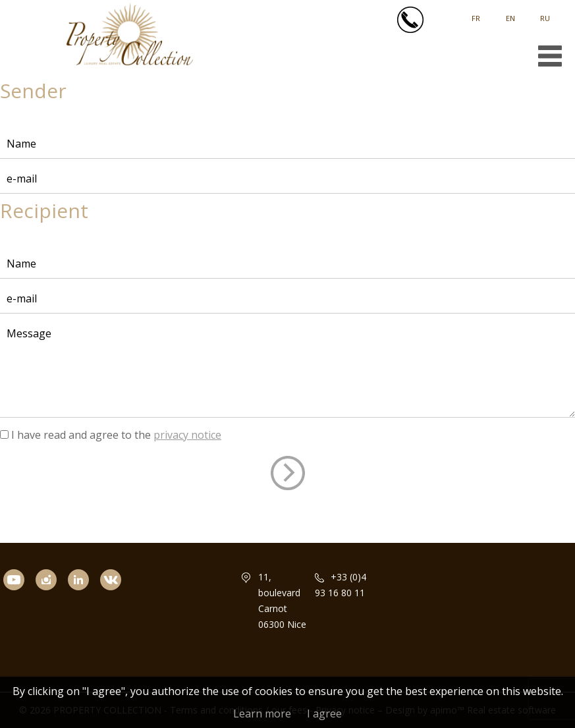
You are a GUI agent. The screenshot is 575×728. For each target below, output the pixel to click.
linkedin (84, 598)
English (510, 14)
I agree (324, 714)
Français (476, 14)
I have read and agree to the (116, 435)
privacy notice (187, 435)
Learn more (262, 714)
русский (545, 14)
